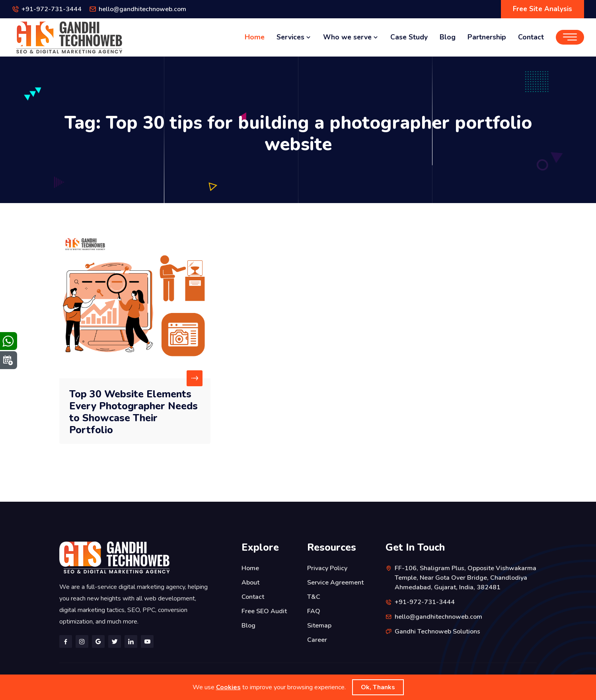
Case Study (409, 37)
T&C (314, 597)
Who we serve (351, 37)
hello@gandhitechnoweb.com (142, 9)
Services (294, 37)
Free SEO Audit (264, 611)
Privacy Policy (327, 568)
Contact (531, 37)
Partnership (487, 37)
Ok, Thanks (378, 687)
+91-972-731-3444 (52, 9)
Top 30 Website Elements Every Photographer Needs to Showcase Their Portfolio (133, 412)
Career (317, 640)
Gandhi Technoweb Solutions (437, 632)
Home (255, 37)
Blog (448, 37)
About (250, 583)
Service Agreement (335, 583)
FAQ (314, 611)
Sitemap (319, 626)
